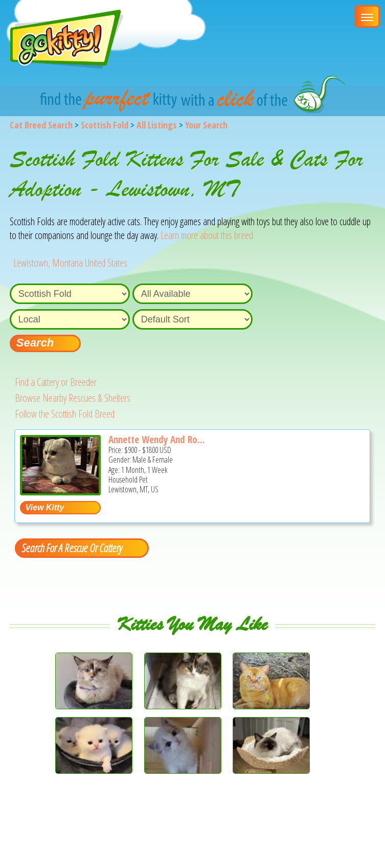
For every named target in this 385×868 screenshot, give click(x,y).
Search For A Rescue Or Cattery (72, 548)
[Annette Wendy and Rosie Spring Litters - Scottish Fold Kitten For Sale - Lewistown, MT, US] (60, 492)
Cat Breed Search (41, 125)
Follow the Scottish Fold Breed (65, 414)
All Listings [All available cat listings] (157, 125)
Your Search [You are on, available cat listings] (206, 125)
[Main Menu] (367, 16)
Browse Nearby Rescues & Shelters (73, 398)
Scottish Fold (105, 125)
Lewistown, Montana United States (70, 263)
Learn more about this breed (207, 235)
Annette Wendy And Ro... (157, 440)
